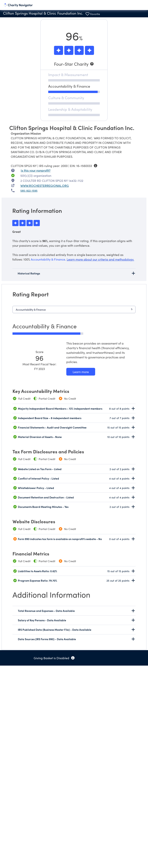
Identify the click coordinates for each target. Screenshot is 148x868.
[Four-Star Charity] (74, 64)
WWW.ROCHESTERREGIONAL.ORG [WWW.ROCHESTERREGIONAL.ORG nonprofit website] (45, 185)
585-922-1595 (29, 190)
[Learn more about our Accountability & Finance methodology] (81, 372)
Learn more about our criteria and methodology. (100, 259)
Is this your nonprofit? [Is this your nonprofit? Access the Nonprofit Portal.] (36, 170)
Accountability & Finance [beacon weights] (48, 259)
